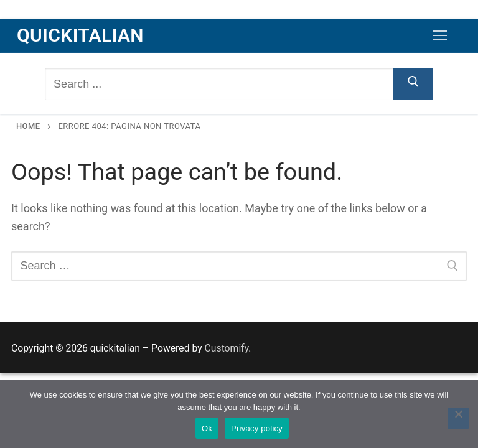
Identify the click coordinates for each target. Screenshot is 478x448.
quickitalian (80, 35)
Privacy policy (257, 428)
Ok (207, 428)
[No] (458, 418)
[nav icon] (440, 36)
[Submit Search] (414, 84)
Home (28, 126)
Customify (227, 348)
